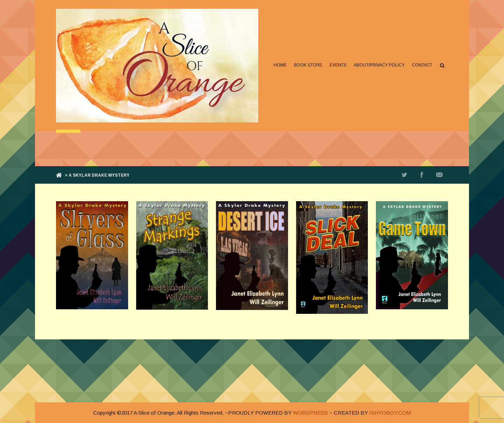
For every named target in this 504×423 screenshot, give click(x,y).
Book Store (308, 65)
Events (338, 65)
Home (280, 65)
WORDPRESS (310, 413)
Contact (422, 65)
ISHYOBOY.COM (390, 413)
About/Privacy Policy (379, 65)
